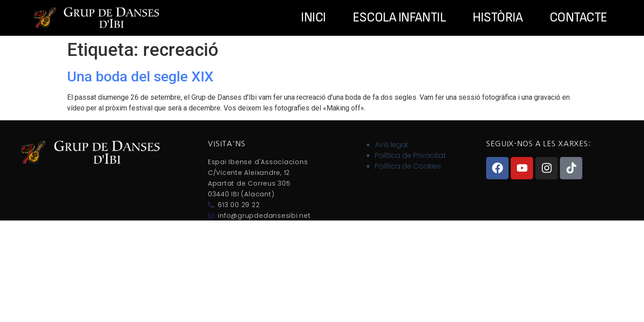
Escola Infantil (399, 18)
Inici (314, 18)
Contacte (578, 18)
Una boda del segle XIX (140, 76)
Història (498, 18)
